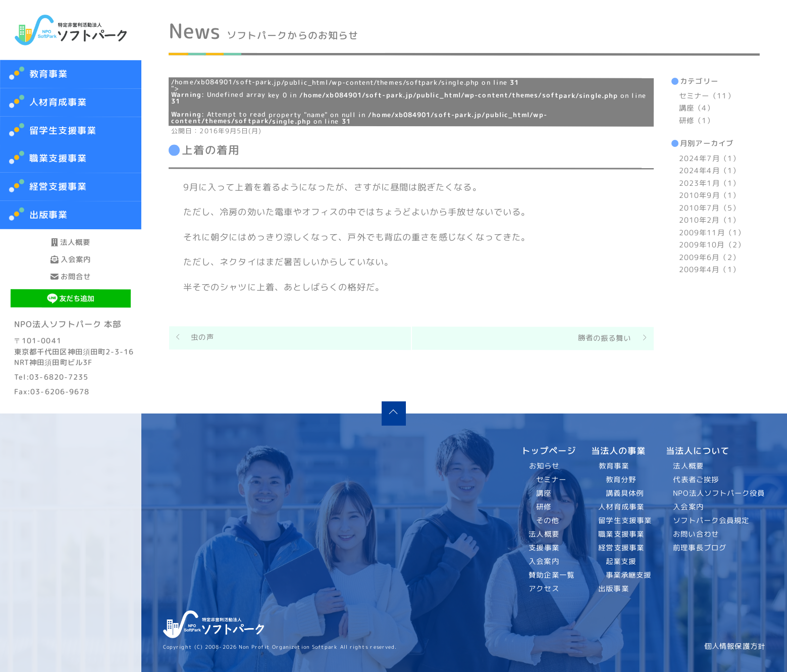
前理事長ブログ (700, 548)
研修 (544, 507)
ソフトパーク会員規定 (712, 521)
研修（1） (696, 121)
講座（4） (696, 109)
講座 (544, 493)
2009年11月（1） (712, 233)
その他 (547, 521)
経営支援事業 (621, 548)
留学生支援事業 (625, 521)
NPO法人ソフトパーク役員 (719, 493)
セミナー (551, 480)
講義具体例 (624, 493)
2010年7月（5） (710, 208)
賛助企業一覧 (552, 575)
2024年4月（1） (710, 171)
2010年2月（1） (709, 220)
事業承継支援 (628, 575)
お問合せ (71, 322)
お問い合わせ (696, 534)
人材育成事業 (58, 102)
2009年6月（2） (709, 257)
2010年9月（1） (710, 195)
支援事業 (544, 548)
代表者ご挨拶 (696, 480)
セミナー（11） (707, 96)
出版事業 (613, 589)
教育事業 (48, 74)
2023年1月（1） (710, 183)
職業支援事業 (621, 534)
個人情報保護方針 (735, 646)
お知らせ (544, 466)
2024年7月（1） (710, 159)
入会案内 (71, 287)
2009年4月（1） (709, 270)
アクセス (544, 589)
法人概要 (71, 251)
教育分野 (620, 480)
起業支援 (620, 561)
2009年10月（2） (712, 245)
